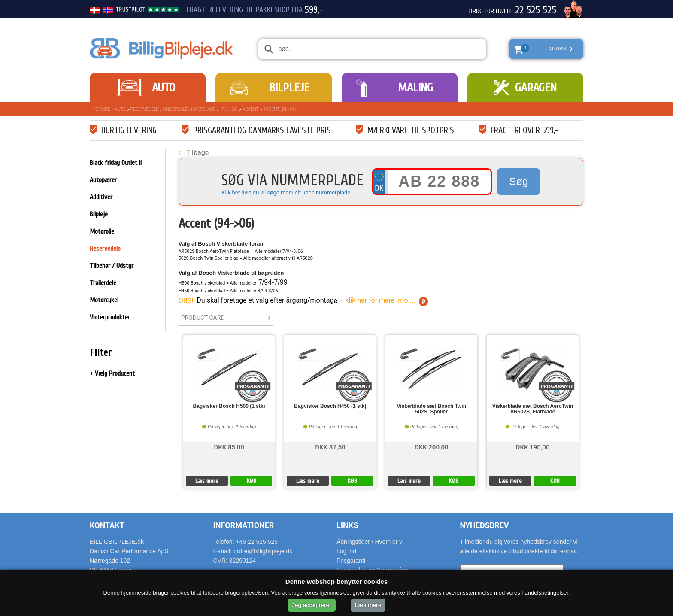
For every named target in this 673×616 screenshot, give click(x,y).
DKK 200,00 (432, 447)
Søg (518, 181)
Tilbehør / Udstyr (112, 266)
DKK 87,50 (330, 447)
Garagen (536, 88)
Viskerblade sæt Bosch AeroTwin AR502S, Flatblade (533, 409)
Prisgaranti (351, 561)
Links (347, 525)
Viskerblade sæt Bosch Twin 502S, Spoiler (431, 409)
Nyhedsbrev (485, 525)
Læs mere (207, 481)
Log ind (346, 551)
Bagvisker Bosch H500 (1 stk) (229, 406)
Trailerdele (103, 283)
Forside (102, 109)
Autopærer (103, 180)
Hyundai (229, 109)
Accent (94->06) (280, 109)
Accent (250, 109)
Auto (164, 88)
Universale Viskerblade (189, 109)
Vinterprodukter (110, 317)
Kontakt (107, 525)
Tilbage (194, 153)
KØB (252, 481)
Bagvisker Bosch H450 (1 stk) (330, 406)
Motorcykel (104, 300)
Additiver (101, 197)
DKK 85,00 (229, 447)
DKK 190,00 (533, 447)
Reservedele (144, 109)
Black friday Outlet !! (116, 163)
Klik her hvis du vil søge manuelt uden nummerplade (286, 193)
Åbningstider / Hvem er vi (370, 542)
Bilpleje (289, 88)
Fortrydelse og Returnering (372, 570)
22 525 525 (536, 10)
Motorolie (102, 231)
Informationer (244, 525)
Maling (415, 88)
